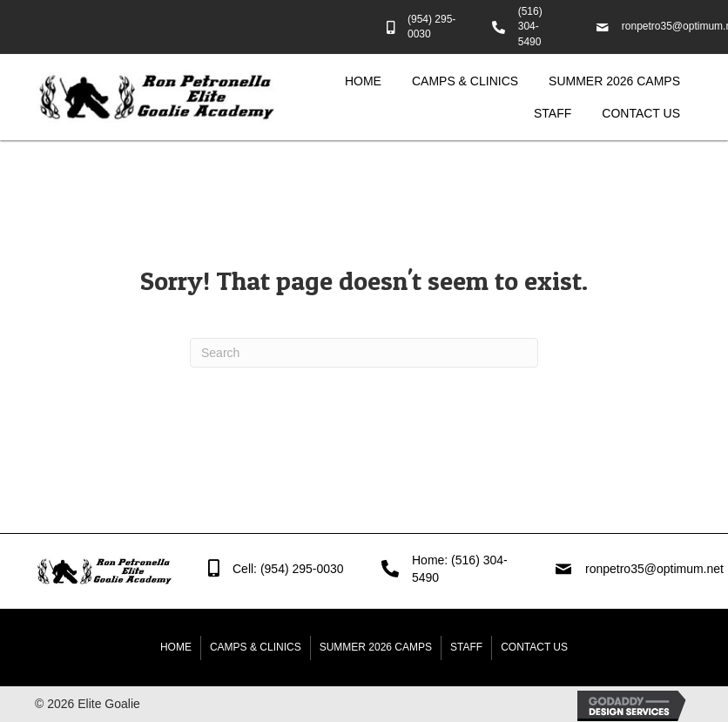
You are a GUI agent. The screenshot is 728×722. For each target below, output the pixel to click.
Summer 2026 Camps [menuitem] (376, 647)
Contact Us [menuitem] (534, 647)
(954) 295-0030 (302, 569)
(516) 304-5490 (530, 27)
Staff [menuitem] (466, 647)
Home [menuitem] (176, 647)
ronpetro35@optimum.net (656, 569)
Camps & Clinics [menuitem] (256, 647)
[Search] (364, 353)
